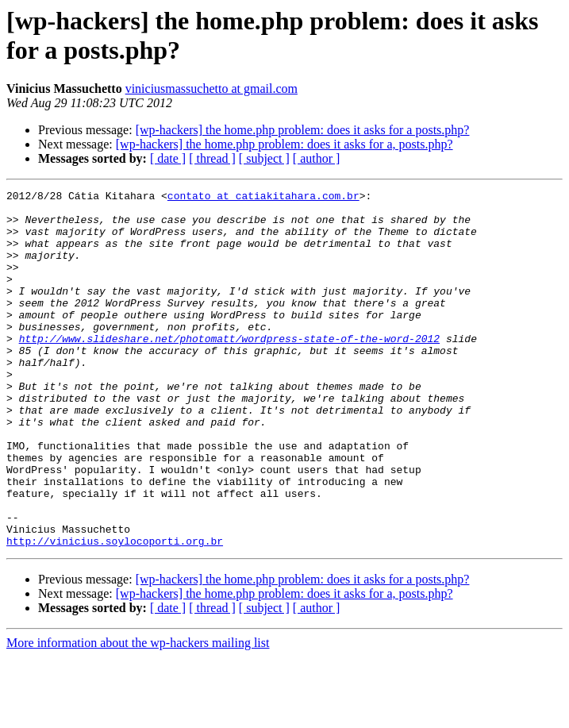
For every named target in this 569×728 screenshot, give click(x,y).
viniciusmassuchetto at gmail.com (211, 89)
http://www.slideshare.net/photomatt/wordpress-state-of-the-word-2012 (229, 369)
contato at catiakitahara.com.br (263, 198)
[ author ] (317, 158)
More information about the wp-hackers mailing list (138, 714)
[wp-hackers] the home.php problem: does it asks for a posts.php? (303, 130)
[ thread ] (212, 158)
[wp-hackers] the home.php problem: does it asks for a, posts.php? (284, 144)
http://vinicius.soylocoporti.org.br (115, 612)
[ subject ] (264, 158)
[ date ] (168, 158)
